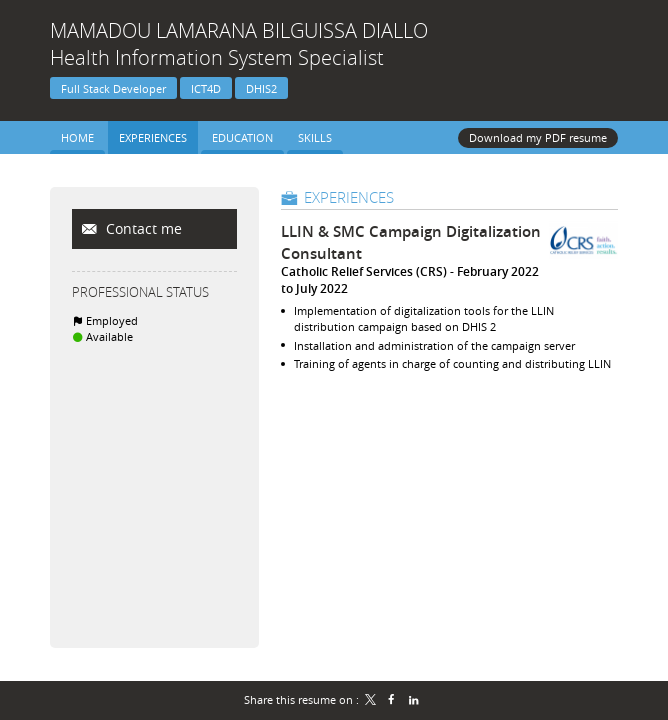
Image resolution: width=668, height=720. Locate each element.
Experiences (349, 197)
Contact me (142, 228)
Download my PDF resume (538, 137)
